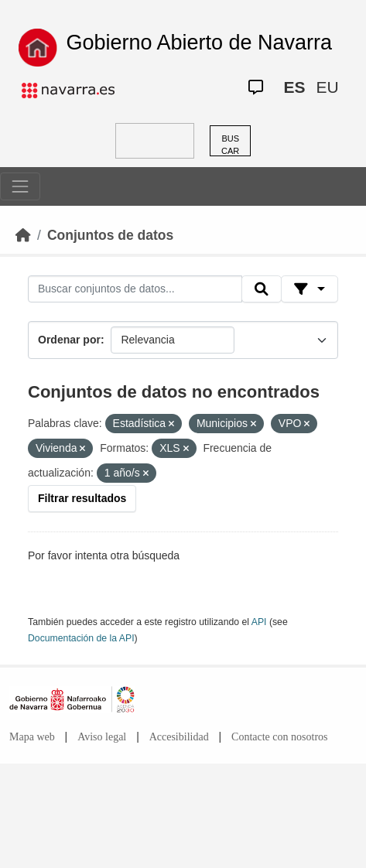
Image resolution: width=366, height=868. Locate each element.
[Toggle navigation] (20, 186)
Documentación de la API (81, 638)
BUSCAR (230, 145)
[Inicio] (23, 235)
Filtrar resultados (82, 498)
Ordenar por (69, 340)
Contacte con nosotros (279, 737)
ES (294, 87)
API (259, 622)
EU (327, 87)
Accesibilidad (179, 737)
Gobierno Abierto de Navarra (199, 43)
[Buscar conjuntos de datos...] (135, 289)
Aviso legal (102, 737)
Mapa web (32, 737)
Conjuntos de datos (110, 235)
